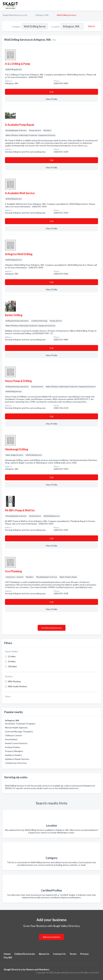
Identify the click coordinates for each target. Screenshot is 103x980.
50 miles (12, 661)
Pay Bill (8, 957)
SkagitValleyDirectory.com (15, 15)
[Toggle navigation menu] (99, 5)
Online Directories (25, 954)
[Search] (91, 26)
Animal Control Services (16, 743)
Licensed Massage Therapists (19, 731)
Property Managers (14, 751)
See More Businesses (52, 628)
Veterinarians (11, 739)
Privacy (84, 954)
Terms (73, 954)
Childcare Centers (14, 735)
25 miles (12, 656)
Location (56, 27)
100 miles (12, 666)
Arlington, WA (42, 15)
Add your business (51, 937)
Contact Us (59, 954)
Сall (51, 92)
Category (16, 27)
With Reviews (15, 681)
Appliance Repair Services (17, 759)
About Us (44, 954)
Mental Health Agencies (16, 728)
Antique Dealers (13, 747)
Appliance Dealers (13, 755)
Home (7, 954)
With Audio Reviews (18, 686)
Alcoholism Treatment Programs (20, 724)
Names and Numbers (38, 969)
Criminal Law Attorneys (16, 763)
